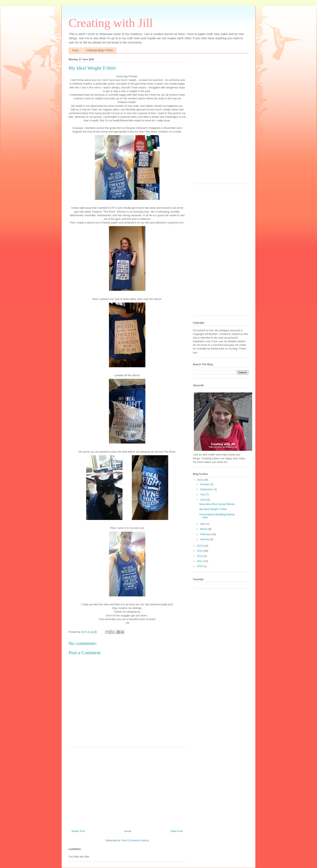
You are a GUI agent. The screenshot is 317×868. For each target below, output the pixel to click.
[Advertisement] (127, 787)
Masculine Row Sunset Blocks (217, 504)
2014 (200, 551)
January (205, 539)
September (207, 489)
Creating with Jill (111, 23)
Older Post (177, 831)
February (206, 534)
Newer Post (78, 831)
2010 (200, 566)
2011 (200, 561)
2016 (200, 480)
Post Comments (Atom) (135, 840)
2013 (200, 556)
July (203, 494)
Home (75, 50)
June (203, 500)
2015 (200, 546)
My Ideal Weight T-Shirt (213, 509)
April (203, 524)
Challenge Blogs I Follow (99, 50)
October (205, 484)
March (204, 529)
